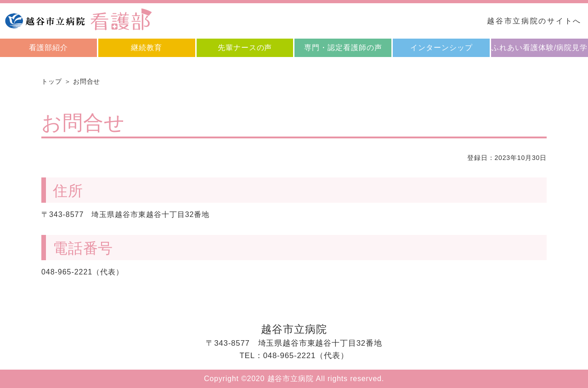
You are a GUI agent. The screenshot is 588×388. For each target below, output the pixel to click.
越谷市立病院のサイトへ (534, 21)
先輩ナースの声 (245, 48)
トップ (52, 81)
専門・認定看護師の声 (343, 48)
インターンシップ (441, 48)
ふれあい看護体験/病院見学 (540, 48)
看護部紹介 (48, 48)
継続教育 (147, 48)
